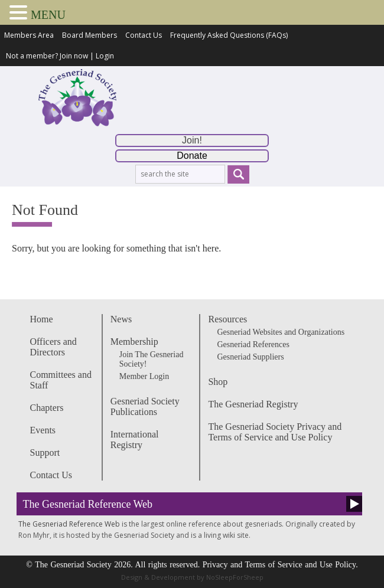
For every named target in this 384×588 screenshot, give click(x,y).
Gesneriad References (253, 344)
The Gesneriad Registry (253, 404)
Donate (192, 156)
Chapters (47, 408)
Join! (192, 140)
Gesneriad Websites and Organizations (281, 332)
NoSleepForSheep (235, 577)
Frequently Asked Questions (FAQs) (229, 35)
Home (42, 319)
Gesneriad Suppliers (250, 357)
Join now (74, 56)
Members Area (29, 35)
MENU (48, 15)
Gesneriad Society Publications (145, 406)
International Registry (135, 440)
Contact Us (144, 35)
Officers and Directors (53, 347)
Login (105, 56)
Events (43, 430)
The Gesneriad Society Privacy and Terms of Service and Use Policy (275, 432)
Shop (218, 382)
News (121, 319)
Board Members (90, 35)
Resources (227, 319)
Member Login (144, 376)
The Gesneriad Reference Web (88, 504)
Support (45, 453)
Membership (134, 342)
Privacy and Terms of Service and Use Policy (279, 565)
